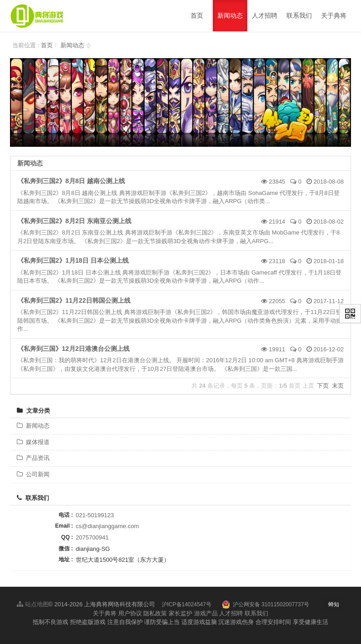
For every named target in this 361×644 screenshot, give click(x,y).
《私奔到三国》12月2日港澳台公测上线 (73, 349)
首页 (47, 45)
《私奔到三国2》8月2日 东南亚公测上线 (74, 221)
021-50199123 (95, 515)
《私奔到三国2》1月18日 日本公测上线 (73, 260)
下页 (323, 386)
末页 (338, 386)
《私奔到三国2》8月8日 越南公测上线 (71, 181)
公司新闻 (33, 474)
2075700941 (92, 537)
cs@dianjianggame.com (108, 526)
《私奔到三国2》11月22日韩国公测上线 (74, 300)
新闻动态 (72, 45)
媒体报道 (33, 442)
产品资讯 (33, 458)
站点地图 (33, 604)
